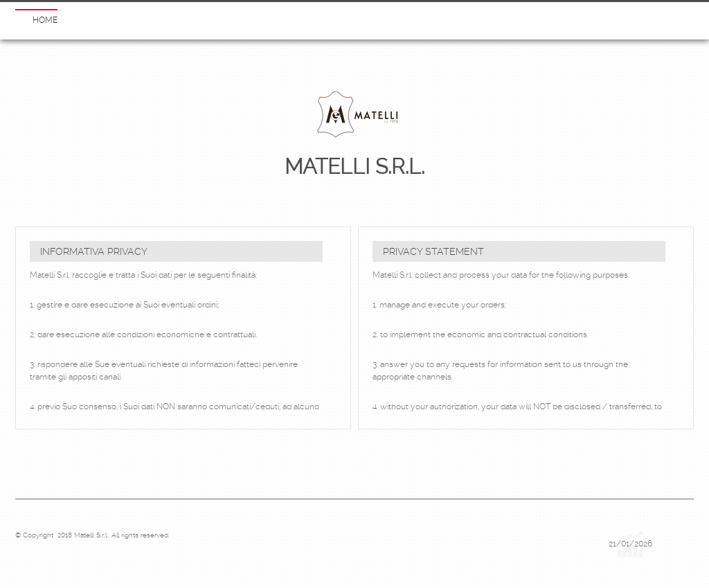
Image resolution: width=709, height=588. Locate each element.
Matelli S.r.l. (354, 167)
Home (45, 20)
